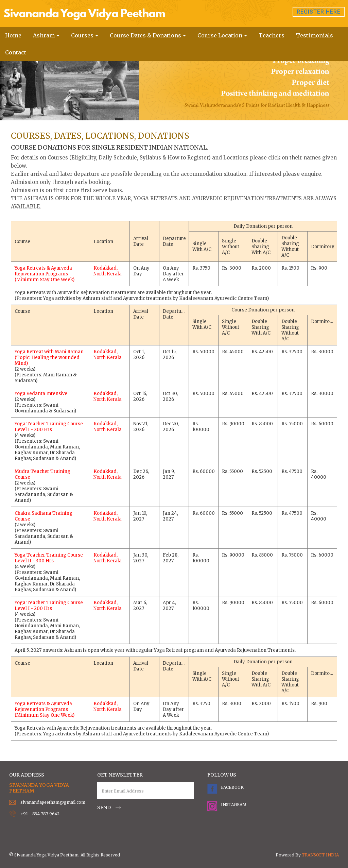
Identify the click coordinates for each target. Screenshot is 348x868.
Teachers (272, 35)
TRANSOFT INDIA (320, 855)
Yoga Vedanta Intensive (41, 394)
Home (13, 35)
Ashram (44, 35)
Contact (16, 52)
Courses (82, 35)
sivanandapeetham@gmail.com (53, 802)
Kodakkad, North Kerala (108, 271)
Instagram (233, 805)
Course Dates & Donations (145, 35)
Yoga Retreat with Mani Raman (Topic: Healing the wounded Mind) (49, 358)
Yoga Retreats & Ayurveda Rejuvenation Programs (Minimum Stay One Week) (45, 274)
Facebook (232, 787)
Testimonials (315, 35)
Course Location (220, 35)
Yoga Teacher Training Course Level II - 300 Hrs (49, 558)
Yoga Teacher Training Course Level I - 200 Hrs (49, 427)
